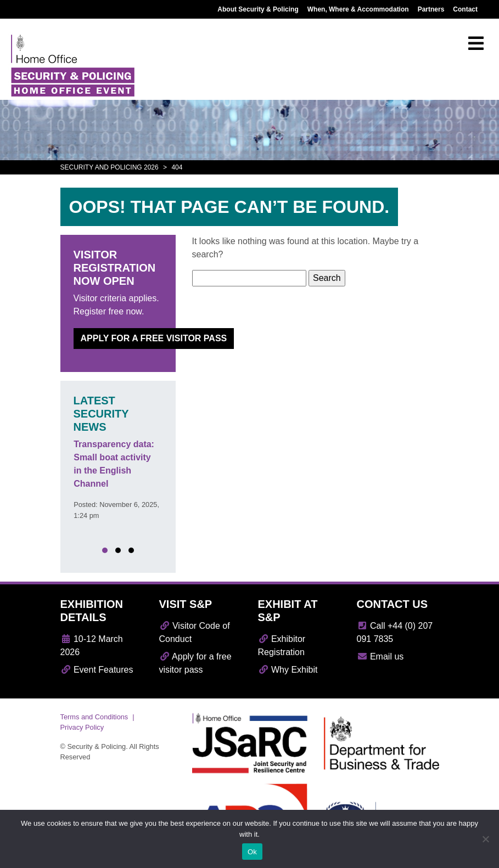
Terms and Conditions (94, 717)
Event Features (97, 670)
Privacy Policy (82, 727)
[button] (105, 550)
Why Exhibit (288, 670)
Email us (380, 656)
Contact (465, 9)
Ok (252, 852)
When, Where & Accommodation (358, 9)
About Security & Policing (258, 9)
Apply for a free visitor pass (154, 338)
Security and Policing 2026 (110, 167)
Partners (431, 9)
